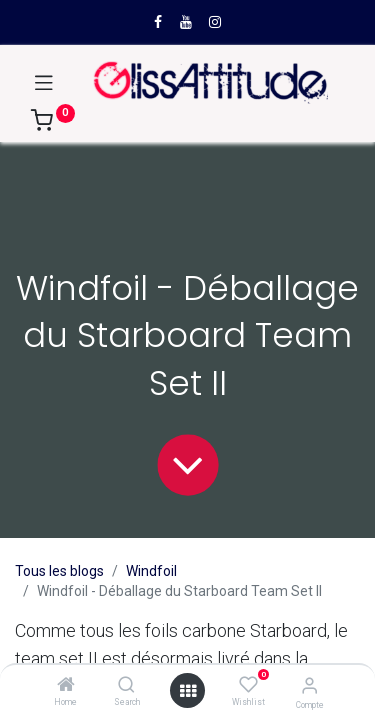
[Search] (126, 686)
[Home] (66, 686)
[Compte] (309, 685)
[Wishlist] (248, 685)
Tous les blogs (59, 571)
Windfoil (151, 571)
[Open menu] (188, 691)
